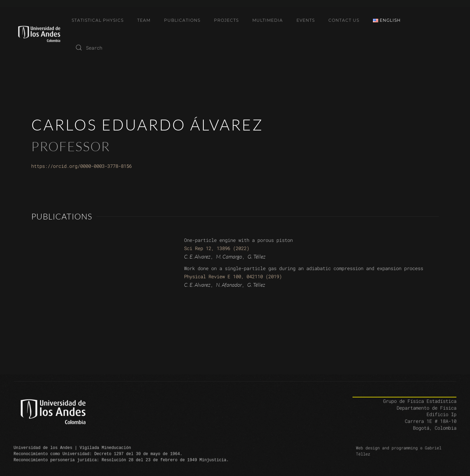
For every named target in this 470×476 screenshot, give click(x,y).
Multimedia (268, 20)
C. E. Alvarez (197, 257)
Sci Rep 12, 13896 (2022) (217, 248)
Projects (226, 20)
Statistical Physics (98, 20)
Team (144, 20)
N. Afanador (229, 285)
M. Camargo (229, 257)
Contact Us (344, 20)
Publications (182, 20)
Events (306, 20)
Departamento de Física (427, 414)
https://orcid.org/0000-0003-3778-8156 (82, 166)
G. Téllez (257, 257)
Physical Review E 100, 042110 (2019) (233, 276)
